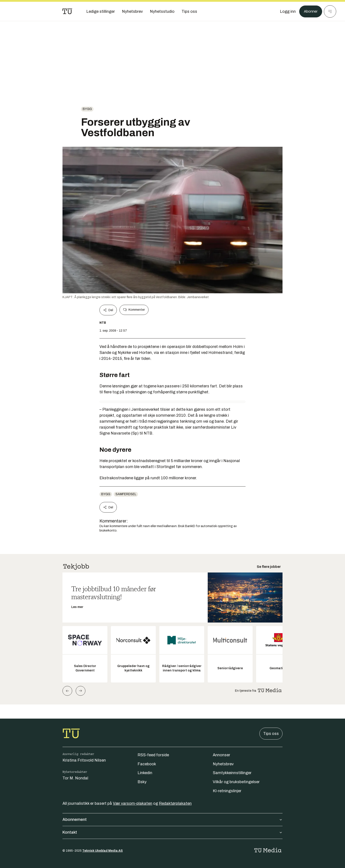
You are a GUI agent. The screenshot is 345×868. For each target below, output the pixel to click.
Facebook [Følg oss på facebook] (147, 764)
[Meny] (330, 11)
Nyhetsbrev (223, 764)
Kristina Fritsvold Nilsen (84, 760)
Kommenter (134, 310)
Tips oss (271, 734)
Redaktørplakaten (175, 803)
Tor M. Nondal (75, 778)
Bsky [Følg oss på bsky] (142, 782)
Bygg (87, 109)
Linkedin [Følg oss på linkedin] (145, 773)
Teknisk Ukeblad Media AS (103, 851)
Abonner (310, 11)
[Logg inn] (286, 11)
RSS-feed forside (153, 755)
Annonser (221, 755)
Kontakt (172, 832)
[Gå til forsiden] (67, 11)
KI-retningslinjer (227, 791)
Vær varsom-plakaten (133, 803)
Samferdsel (126, 494)
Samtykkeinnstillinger (232, 773)
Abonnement (172, 820)
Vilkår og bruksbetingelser (236, 782)
